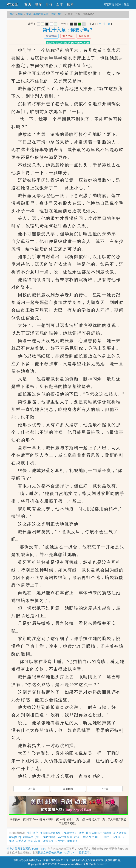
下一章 (105, 789)
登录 (119, 4)
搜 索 (70, 4)
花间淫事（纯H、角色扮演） (40, 837)
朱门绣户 (33, 833)
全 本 (59, 4)
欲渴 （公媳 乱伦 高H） (88, 837)
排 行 (49, 4)
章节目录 (68, 789)
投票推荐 (51, 36)
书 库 (38, 4)
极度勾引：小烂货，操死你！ (60, 841)
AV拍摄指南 (65, 837)
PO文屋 (12, 4)
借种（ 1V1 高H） (114, 837)
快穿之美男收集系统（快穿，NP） (45, 14)
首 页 (28, 4)
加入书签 (68, 36)
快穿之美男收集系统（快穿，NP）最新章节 (64, 853)
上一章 (31, 789)
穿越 (20, 14)
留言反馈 (84, 36)
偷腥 (11, 841)
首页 (12, 14)
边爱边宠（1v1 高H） (29, 841)
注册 (127, 4)
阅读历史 (109, 4)
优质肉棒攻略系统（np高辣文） (58, 833)
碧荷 (82, 833)
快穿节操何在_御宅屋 (99, 833)
